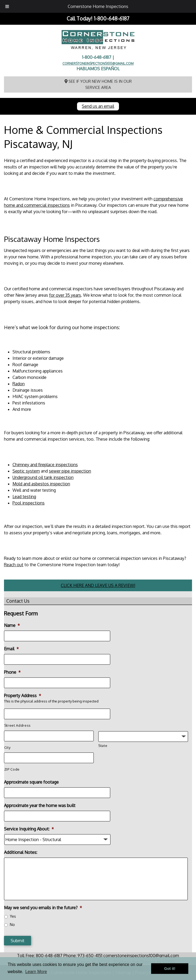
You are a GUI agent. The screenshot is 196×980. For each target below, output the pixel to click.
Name (12, 625)
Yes (13, 916)
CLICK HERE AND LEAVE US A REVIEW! (98, 585)
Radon (19, 384)
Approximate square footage (31, 782)
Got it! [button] (170, 969)
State (103, 746)
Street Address (18, 725)
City (7, 747)
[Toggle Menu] (7, 6)
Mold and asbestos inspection (41, 484)
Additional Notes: (21, 852)
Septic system (26, 471)
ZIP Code (12, 769)
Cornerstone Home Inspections (98, 6)
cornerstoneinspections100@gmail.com (98, 63)
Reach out (14, 565)
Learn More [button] (36, 972)
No (12, 925)
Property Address (23, 696)
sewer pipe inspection (70, 471)
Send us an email (98, 106)
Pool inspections (29, 503)
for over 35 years (65, 295)
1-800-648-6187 (112, 18)
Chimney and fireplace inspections (45, 465)
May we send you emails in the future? (43, 908)
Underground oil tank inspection (43, 477)
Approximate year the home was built (40, 805)
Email (11, 649)
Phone (12, 672)
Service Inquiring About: (29, 829)
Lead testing (24, 497)
